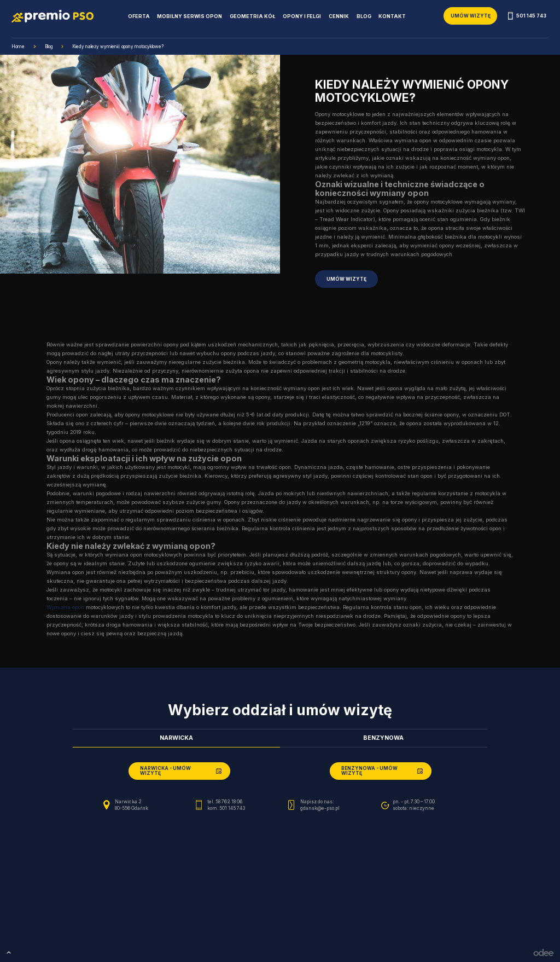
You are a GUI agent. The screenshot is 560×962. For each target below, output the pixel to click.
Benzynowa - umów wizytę (369, 771)
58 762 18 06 (229, 802)
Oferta (139, 16)
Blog (364, 16)
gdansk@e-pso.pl (320, 808)
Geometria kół (252, 16)
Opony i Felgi (302, 16)
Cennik (339, 16)
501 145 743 (527, 16)
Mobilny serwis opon (189, 16)
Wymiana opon (65, 607)
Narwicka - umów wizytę (165, 771)
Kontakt (392, 16)
